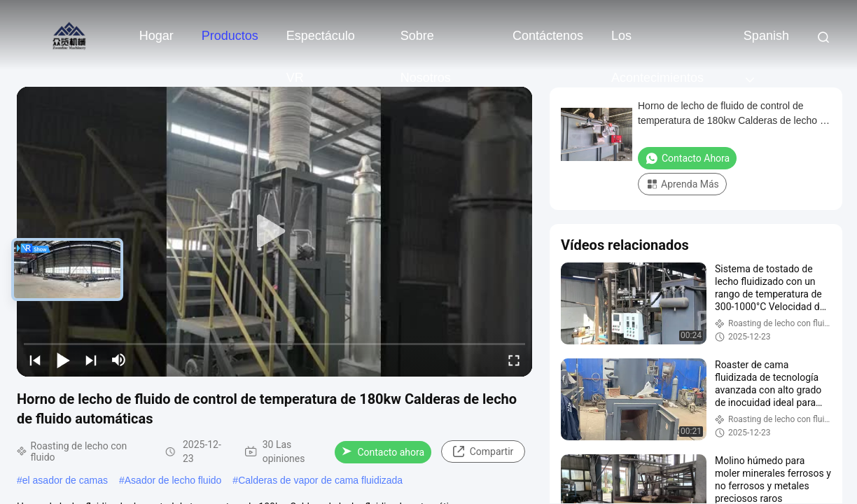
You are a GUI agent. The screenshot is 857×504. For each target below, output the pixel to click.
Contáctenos (548, 36)
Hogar (156, 36)
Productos (230, 36)
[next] (91, 360)
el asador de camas (65, 480)
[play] (274, 232)
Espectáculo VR (321, 43)
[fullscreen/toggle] (514, 360)
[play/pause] (63, 360)
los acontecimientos (657, 43)
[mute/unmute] (119, 360)
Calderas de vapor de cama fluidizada (320, 480)
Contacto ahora (383, 452)
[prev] (35, 360)
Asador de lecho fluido (173, 480)
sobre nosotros (426, 43)
